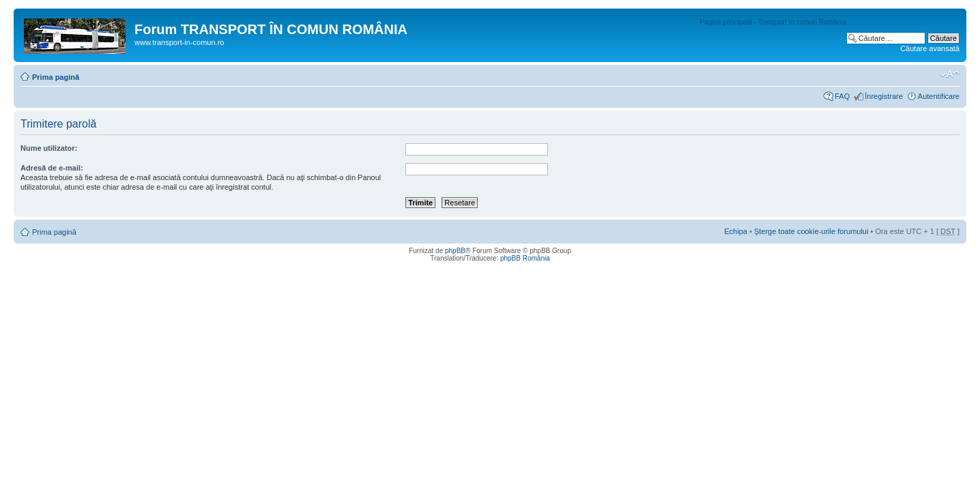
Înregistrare (884, 96)
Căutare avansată (930, 48)
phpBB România (525, 258)
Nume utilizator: (49, 148)
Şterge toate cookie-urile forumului (811, 231)
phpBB (455, 251)
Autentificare (939, 96)
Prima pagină (56, 77)
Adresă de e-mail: (52, 168)
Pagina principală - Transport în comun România (773, 22)
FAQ (842, 96)
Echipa (736, 231)
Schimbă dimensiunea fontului (950, 74)
